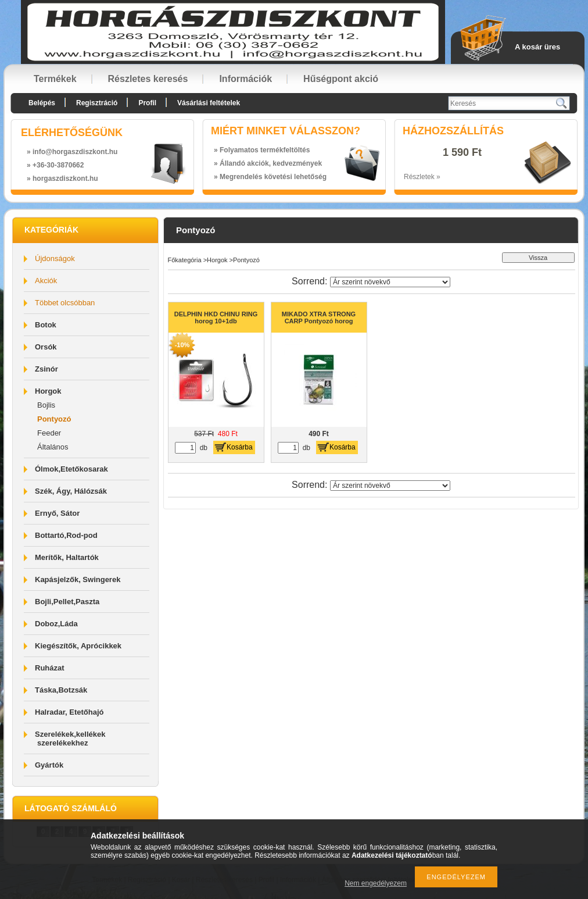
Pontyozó (54, 419)
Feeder (49, 433)
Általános (53, 447)
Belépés (42, 103)
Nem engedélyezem (376, 883)
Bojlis (46, 405)
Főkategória (185, 260)
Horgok (217, 260)
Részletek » (422, 177)
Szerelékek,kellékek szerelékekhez (70, 739)
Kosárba (240, 447)
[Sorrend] (390, 282)
